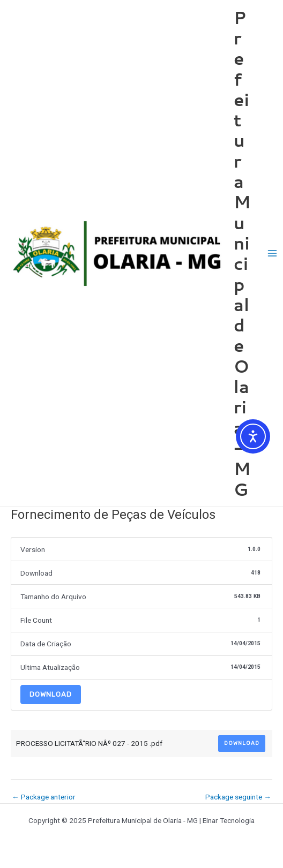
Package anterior (44, 797)
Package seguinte (238, 797)
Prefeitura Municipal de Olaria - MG (242, 253)
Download (51, 694)
